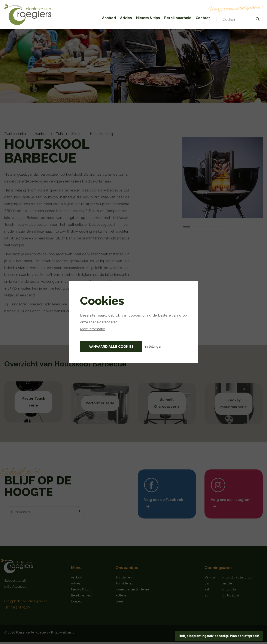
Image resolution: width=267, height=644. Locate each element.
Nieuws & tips (148, 18)
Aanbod (109, 18)
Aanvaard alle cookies (111, 347)
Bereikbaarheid (178, 18)
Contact (203, 18)
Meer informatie (92, 329)
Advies (126, 18)
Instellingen (153, 346)
